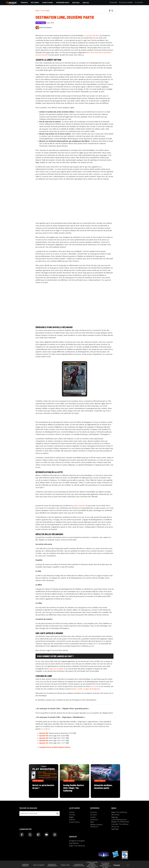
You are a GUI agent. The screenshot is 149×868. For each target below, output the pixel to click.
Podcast (72, 820)
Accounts (139, 3)
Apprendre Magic (63, 3)
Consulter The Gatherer (120, 824)
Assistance (94, 820)
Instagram (95, 689)
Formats (72, 815)
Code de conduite (39, 865)
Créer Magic (45, 11)
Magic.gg (115, 817)
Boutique (76, 3)
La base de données (126, 3)
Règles (72, 817)
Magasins (113, 3)
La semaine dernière (92, 35)
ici (42, 729)
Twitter (74, 689)
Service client (65, 865)
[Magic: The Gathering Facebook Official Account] (22, 835)
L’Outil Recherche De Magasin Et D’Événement (120, 821)
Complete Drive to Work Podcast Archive (55, 747)
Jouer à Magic (48, 3)
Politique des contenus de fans (79, 865)
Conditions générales (25, 865)
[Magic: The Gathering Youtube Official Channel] (46, 835)
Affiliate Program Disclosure (96, 826)
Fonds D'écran (74, 822)
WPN (92, 822)
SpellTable (115, 829)
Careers (93, 817)
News (37, 11)
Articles (86, 3)
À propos (94, 812)
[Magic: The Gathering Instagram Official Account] (55, 835)
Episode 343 (44, 738)
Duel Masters (74, 843)
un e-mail (95, 686)
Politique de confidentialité (52, 865)
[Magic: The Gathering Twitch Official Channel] (38, 835)
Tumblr (80, 689)
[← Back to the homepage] (12, 2)
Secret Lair (115, 827)
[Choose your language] (121, 865)
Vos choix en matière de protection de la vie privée (105, 865)
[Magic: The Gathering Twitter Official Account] (30, 835)
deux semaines (80, 506)
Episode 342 (44, 740)
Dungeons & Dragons (77, 841)
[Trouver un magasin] (57, 814)
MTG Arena (35, 3)
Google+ (86, 689)
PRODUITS (24, 3)
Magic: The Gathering (119, 812)
